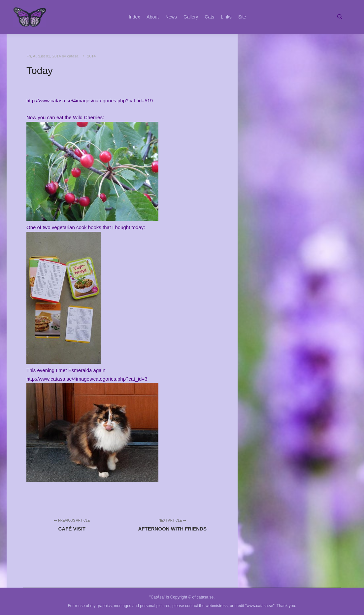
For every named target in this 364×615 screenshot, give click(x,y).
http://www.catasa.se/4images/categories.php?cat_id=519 (90, 101)
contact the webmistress (206, 606)
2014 (91, 56)
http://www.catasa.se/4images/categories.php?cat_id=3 (87, 379)
